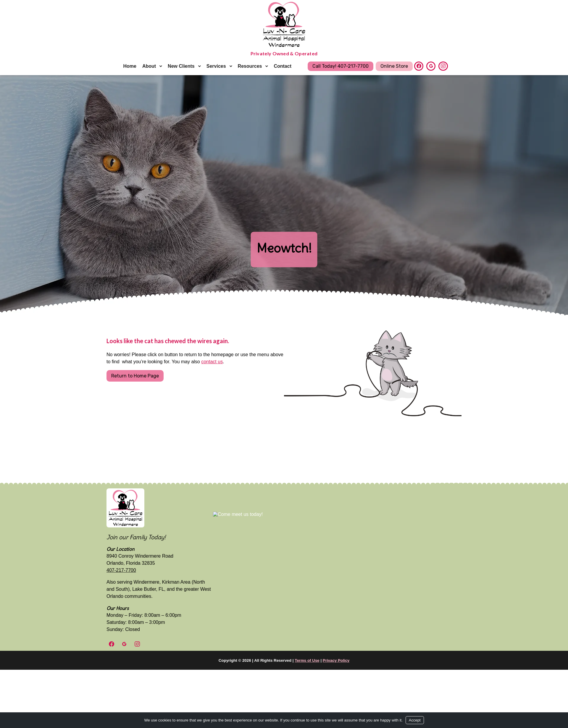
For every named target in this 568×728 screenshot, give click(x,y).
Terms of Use (307, 660)
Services (216, 66)
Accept (415, 720)
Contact (283, 66)
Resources (250, 66)
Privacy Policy (336, 660)
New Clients (181, 66)
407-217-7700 (121, 570)
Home (130, 66)
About (149, 66)
